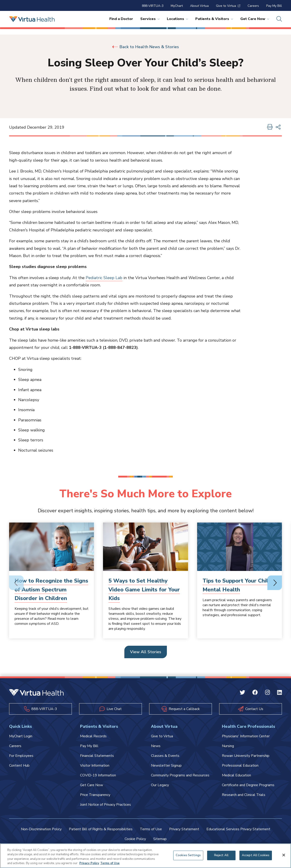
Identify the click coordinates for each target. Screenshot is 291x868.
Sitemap (160, 839)
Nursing (228, 746)
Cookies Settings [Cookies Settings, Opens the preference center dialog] (188, 855)
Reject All (221, 855)
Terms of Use (151, 829)
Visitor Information (95, 765)
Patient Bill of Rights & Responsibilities (101, 829)
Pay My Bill (274, 6)
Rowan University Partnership (246, 756)
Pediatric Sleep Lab (104, 278)
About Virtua (199, 6)
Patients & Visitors (214, 19)
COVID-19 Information (98, 775)
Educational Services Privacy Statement (238, 829)
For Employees (21, 756)
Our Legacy (160, 785)
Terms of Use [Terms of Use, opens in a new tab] (110, 863)
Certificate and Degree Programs (248, 785)
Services (150, 19)
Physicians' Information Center (246, 736)
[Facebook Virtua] (255, 693)
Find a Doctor (121, 19)
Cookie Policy (135, 839)
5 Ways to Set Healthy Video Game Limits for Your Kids (144, 589)
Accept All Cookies (256, 855)
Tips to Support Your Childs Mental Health (238, 585)
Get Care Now (255, 19)
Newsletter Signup (166, 765)
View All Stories (146, 652)
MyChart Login (21, 736)
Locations (177, 19)
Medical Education (236, 775)
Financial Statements (97, 756)
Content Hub (19, 765)
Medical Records (93, 736)
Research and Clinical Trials (244, 795)
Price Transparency (95, 795)
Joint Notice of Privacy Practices (105, 805)
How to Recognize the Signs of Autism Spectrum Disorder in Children (51, 589)
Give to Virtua (228, 6)
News (156, 746)
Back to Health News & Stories (145, 47)
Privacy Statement (184, 829)
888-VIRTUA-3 (153, 6)
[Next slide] (275, 583)
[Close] (284, 855)
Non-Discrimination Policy (41, 829)
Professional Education (240, 765)
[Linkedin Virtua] (280, 693)
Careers (253, 6)
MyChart (177, 6)
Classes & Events (165, 756)
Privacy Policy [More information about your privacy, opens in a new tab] (89, 863)
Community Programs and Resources (180, 775)
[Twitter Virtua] (242, 693)
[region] (145, 856)
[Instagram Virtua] (267, 693)
